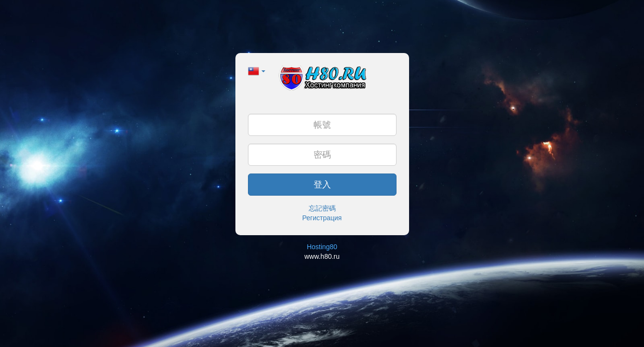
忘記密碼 (322, 208)
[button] (257, 70)
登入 (322, 185)
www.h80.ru (322, 256)
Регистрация (322, 218)
